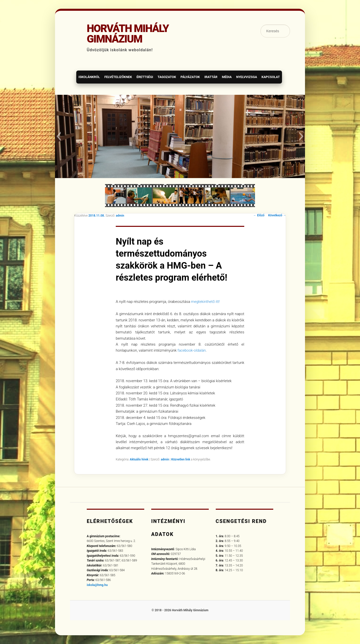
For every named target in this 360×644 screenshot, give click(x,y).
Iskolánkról (89, 77)
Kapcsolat (271, 77)
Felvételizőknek (118, 77)
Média (227, 77)
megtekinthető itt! (205, 302)
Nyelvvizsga (247, 77)
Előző (259, 215)
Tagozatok (167, 77)
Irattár (211, 77)
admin (120, 216)
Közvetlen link (181, 459)
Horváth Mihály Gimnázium (128, 34)
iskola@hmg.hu (97, 585)
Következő (277, 215)
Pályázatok (190, 77)
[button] (59, 136)
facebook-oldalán (191, 350)
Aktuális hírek (139, 459)
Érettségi (145, 77)
